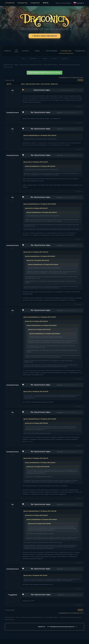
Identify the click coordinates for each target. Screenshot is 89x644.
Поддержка (80, 51)
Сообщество (66, 51)
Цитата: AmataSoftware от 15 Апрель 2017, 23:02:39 (40, 511)
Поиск (23, 58)
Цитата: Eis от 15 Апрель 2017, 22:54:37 (36, 458)
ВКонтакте (65, 58)
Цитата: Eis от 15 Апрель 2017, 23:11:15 (35, 575)
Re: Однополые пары (41, 112)
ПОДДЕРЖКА (35, 3)
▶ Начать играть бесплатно (44, 36)
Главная (7, 51)
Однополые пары (42, 90)
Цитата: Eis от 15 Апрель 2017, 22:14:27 (36, 162)
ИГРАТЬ (46, 3)
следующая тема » (78, 77)
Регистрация (67, 3)
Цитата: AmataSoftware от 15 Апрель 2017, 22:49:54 (40, 419)
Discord (55, 58)
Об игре (17, 51)
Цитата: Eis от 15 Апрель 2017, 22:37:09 (36, 392)
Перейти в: (42, 627)
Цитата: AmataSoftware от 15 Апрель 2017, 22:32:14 (40, 317)
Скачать (25, 51)
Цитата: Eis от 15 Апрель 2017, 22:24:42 (36, 252)
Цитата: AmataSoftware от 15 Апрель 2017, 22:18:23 (40, 204)
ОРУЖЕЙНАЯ (10, 3)
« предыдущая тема (65, 77)
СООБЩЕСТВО (22, 3)
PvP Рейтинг (34, 58)
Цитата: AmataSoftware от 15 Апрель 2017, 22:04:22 (40, 135)
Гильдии (45, 58)
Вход (58, 3)
